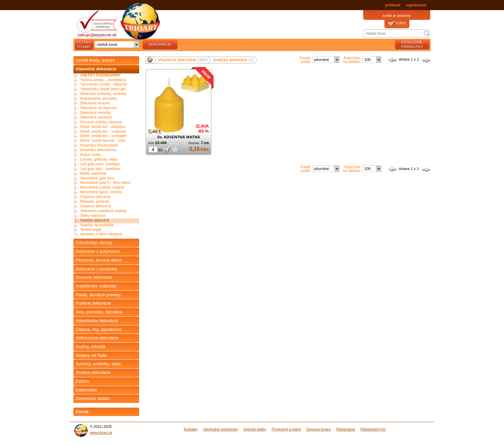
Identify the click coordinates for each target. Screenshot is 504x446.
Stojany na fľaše (91, 355)
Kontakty (191, 429)
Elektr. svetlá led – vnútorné (103, 131)
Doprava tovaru (319, 429)
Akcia (82, 411)
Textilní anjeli (91, 230)
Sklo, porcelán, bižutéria (99, 312)
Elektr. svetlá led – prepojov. (103, 127)
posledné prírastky (412, 44)
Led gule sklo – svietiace (100, 169)
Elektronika (86, 390)
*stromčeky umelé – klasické (104, 84)
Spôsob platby (255, 429)
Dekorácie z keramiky (96, 269)
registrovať (416, 5)
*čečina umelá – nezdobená (103, 80)
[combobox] (117, 44)
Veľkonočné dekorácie (97, 338)
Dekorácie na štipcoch (98, 108)
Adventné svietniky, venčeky (103, 94)
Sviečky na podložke (97, 225)
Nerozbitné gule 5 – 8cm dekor (105, 183)
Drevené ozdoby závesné (101, 122)
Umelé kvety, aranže (95, 60)
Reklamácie (346, 429)
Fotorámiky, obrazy (94, 243)
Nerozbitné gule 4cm (97, 178)
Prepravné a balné (286, 429)
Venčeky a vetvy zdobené (101, 234)
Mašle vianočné (93, 174)
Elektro (82, 381)
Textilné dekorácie (93, 372)
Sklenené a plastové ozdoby (103, 211)
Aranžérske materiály (96, 286)
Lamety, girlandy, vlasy (99, 159)
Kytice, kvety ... (93, 155)
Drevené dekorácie (94, 277)
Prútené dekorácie (93, 303)
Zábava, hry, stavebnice (99, 329)
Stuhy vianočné (93, 216)
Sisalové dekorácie (96, 206)
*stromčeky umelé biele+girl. (103, 89)
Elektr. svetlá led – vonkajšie (103, 136)
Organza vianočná (95, 197)
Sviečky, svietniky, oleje (98, 364)
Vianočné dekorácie (96, 69)
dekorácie (160, 44)
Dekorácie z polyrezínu (98, 251)
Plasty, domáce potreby (98, 295)
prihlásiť (393, 5)
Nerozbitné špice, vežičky (101, 192)
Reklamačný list (373, 429)
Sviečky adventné (95, 220)
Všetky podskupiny (100, 75)
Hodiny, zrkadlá (90, 347)
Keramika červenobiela (99, 145)
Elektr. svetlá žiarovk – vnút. (103, 141)
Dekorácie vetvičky (96, 113)
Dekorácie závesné (96, 117)
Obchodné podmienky (221, 429)
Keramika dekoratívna (98, 150)
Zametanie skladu (93, 398)
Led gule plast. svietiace (100, 164)
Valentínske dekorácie (97, 321)
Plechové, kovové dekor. (99, 260)
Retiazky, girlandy (95, 201)
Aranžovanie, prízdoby (99, 98)
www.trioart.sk (101, 433)
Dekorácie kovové (95, 103)
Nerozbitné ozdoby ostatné (102, 187)
